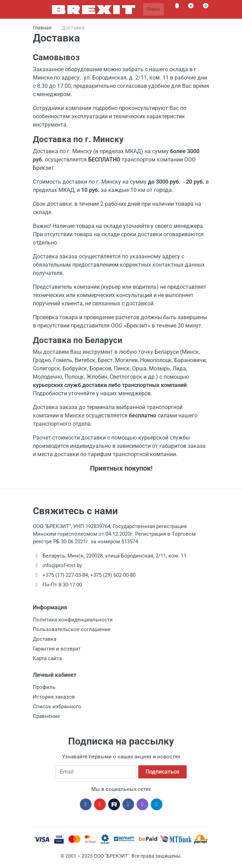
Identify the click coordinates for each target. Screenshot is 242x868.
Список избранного (57, 707)
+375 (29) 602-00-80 (113, 575)
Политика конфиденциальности (73, 620)
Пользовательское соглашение (72, 629)
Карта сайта (47, 658)
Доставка (45, 639)
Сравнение (46, 716)
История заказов (54, 697)
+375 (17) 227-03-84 (65, 575)
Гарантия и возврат (57, 649)
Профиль (44, 687)
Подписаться (162, 772)
